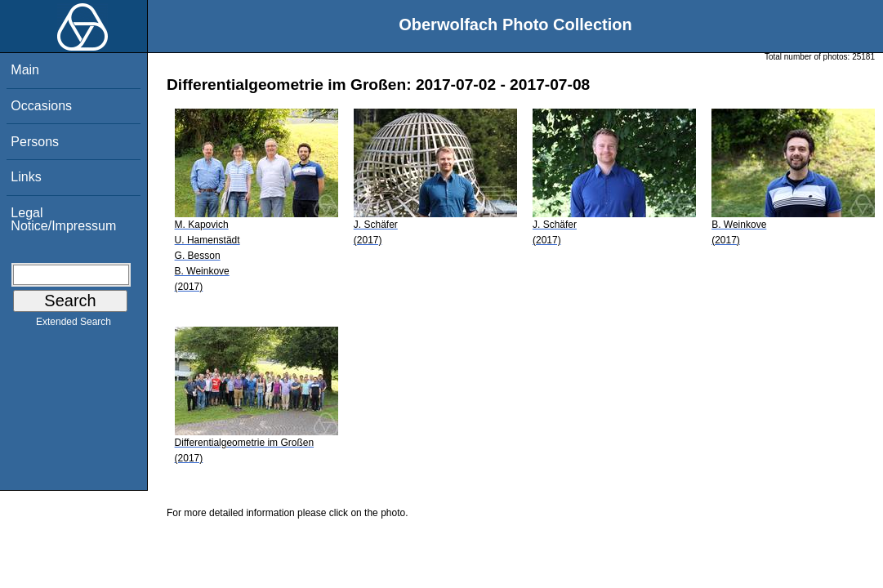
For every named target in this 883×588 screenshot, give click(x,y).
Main (25, 70)
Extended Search (74, 325)
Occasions (41, 106)
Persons (35, 142)
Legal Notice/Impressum (63, 219)
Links (26, 177)
